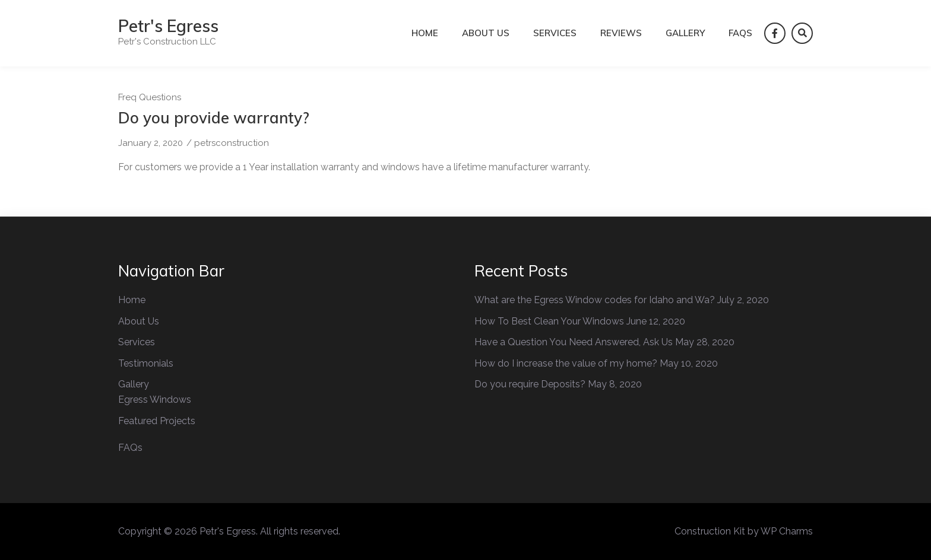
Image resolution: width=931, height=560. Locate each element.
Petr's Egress (168, 26)
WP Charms (787, 531)
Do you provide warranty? (214, 118)
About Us (486, 33)
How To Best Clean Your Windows (549, 321)
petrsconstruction (232, 143)
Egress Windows (155, 400)
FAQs (740, 33)
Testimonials (146, 363)
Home (425, 33)
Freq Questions (150, 97)
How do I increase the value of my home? (566, 363)
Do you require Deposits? (530, 384)
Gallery (685, 33)
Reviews (621, 33)
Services (555, 33)
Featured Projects (157, 421)
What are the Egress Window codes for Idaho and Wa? (595, 300)
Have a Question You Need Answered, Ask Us (574, 342)
